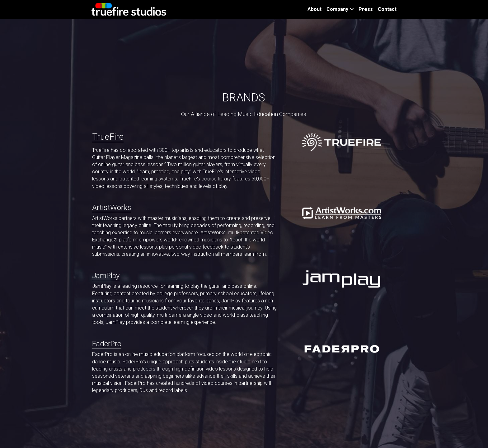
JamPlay (106, 276)
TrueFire (108, 137)
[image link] (129, 9)
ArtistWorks (112, 208)
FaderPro (107, 344)
